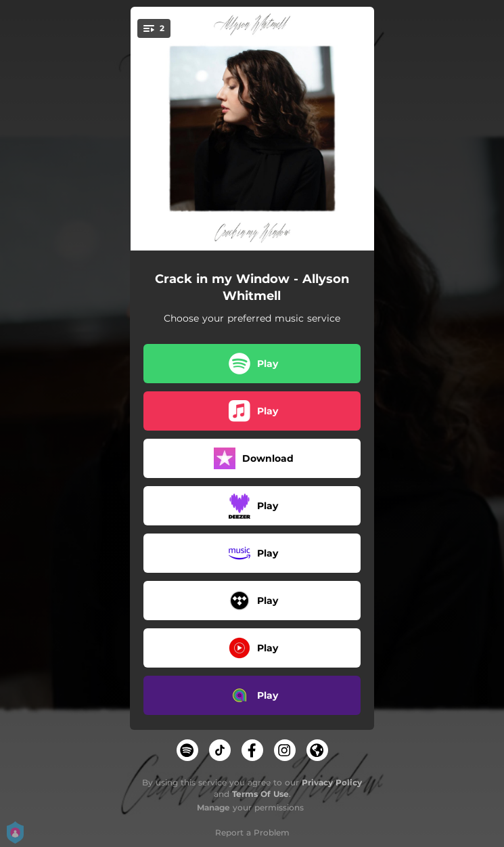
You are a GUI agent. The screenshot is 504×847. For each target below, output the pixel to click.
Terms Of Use (260, 794)
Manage (213, 807)
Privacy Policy (332, 782)
